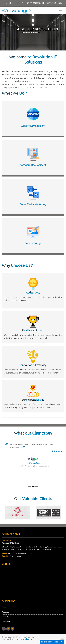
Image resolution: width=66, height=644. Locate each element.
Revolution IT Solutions (23, 639)
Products (5, 617)
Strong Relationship (33, 400)
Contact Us (6, 622)
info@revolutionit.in (52, 3)
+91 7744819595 (14, 553)
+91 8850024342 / (32, 3)
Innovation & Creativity (33, 365)
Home (4, 607)
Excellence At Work (33, 330)
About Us (5, 612)
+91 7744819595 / (14, 3)
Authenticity (33, 292)
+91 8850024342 (27, 553)
